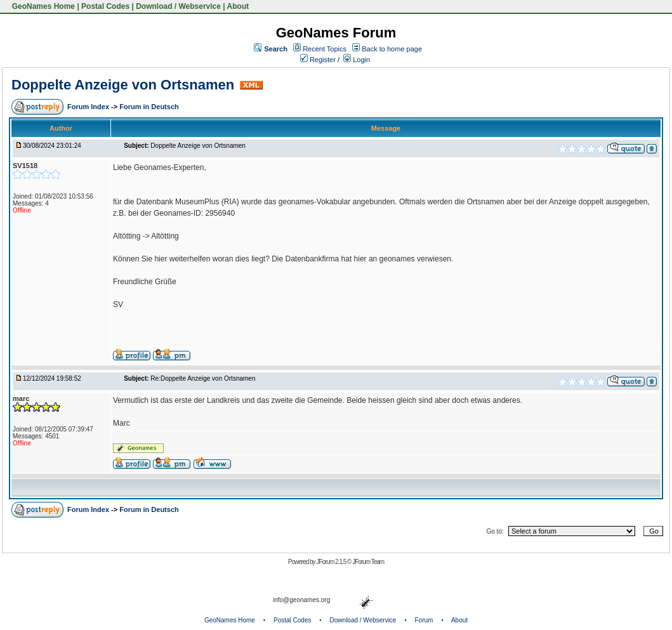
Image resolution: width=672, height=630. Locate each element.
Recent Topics (325, 49)
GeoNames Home (42, 6)
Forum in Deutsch (149, 107)
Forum (424, 620)
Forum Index (89, 107)
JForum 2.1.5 (332, 562)
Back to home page (392, 49)
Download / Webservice (178, 6)
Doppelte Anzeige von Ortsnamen (123, 85)
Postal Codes (105, 6)
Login (357, 60)
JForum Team (368, 562)
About (238, 6)
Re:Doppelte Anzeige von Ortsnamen (203, 378)
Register (318, 60)
